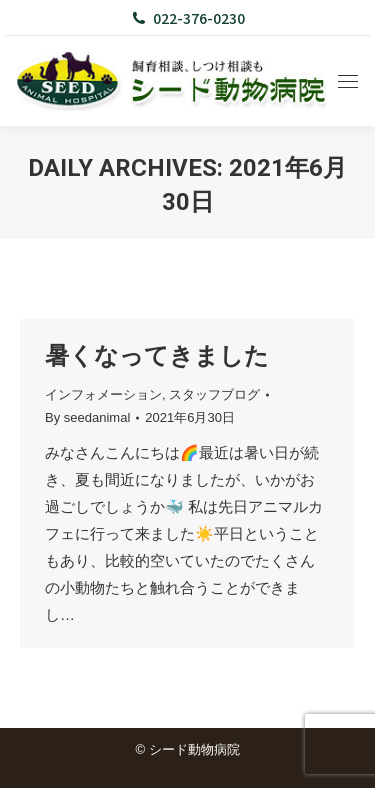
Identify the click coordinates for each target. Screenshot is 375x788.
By (87, 417)
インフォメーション (103, 394)
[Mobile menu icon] (348, 81)
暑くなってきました (157, 355)
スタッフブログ (214, 394)
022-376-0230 (187, 18)
